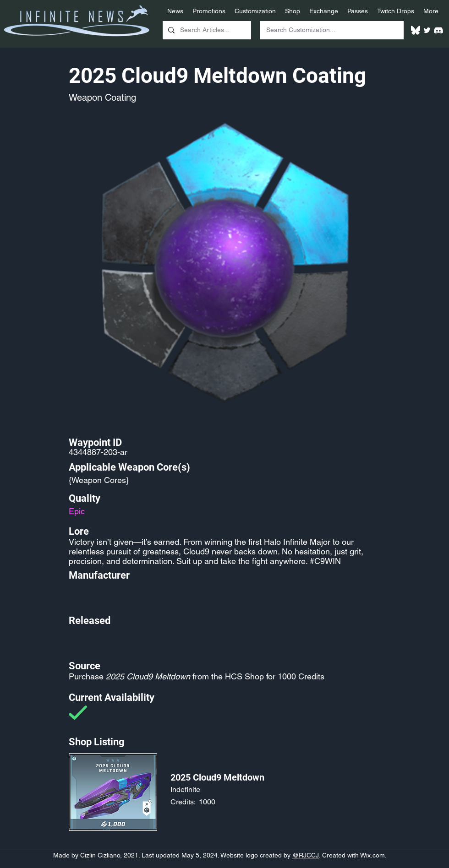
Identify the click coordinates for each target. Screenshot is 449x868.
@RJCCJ (306, 855)
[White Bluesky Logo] (416, 30)
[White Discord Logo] (438, 30)
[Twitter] (427, 30)
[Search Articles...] (206, 30)
